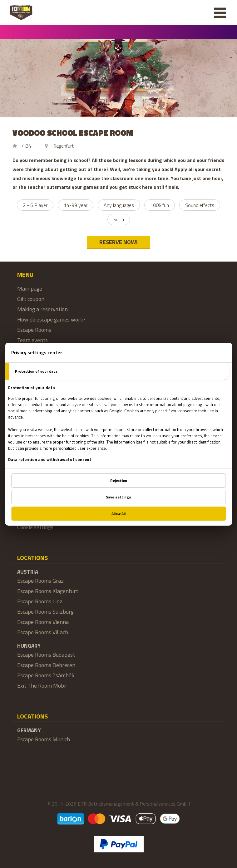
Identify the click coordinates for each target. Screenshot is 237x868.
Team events (32, 340)
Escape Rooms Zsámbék (46, 675)
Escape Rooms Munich (44, 739)
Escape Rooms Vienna (43, 622)
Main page (30, 289)
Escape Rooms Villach (43, 632)
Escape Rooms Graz (40, 581)
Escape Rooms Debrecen (46, 665)
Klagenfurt (63, 146)
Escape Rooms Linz (40, 601)
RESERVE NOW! (118, 242)
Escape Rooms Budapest (46, 655)
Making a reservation (42, 309)
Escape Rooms (34, 330)
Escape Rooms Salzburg (45, 612)
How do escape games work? (51, 319)
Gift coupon (31, 299)
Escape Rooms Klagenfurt (48, 591)
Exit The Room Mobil (42, 686)
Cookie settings (35, 527)
